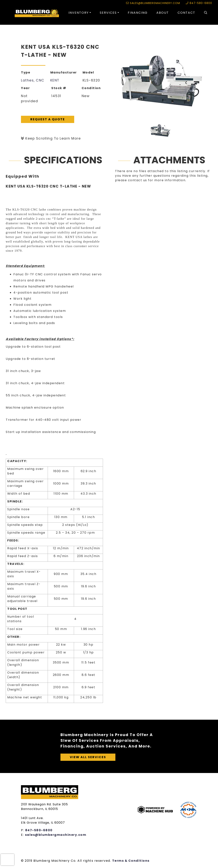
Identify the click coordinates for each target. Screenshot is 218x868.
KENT (55, 80)
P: (23, 830)
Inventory (79, 13)
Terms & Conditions (131, 861)
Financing (138, 13)
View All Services (88, 757)
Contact (186, 13)
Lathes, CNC (33, 80)
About (163, 13)
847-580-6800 (199, 3)
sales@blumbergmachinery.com (153, 3)
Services (108, 13)
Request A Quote (48, 119)
